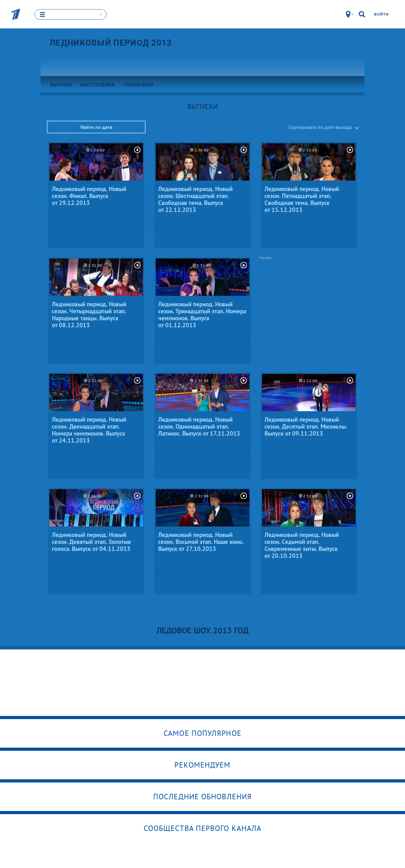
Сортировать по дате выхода (320, 127)
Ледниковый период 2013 (111, 43)
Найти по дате (96, 127)
